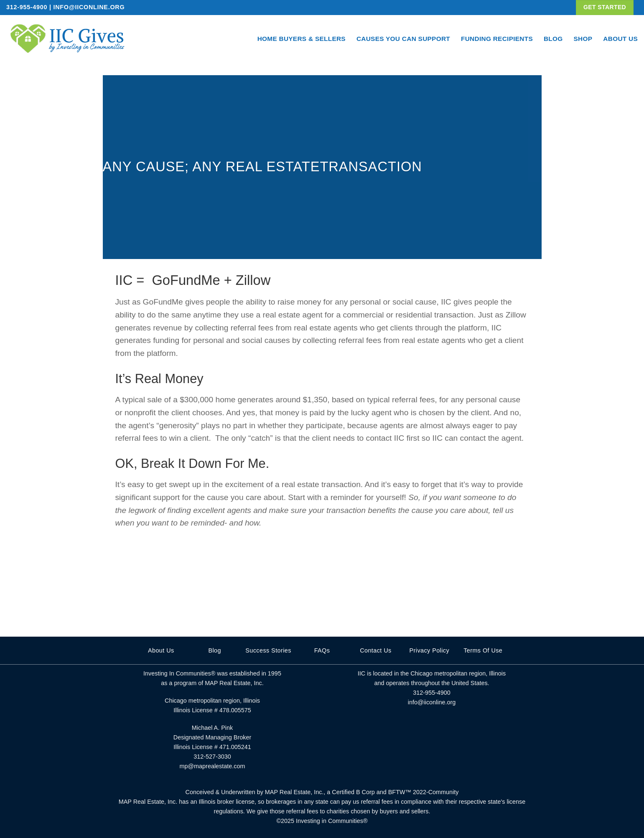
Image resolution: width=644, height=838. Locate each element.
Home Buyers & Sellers (302, 39)
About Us (620, 39)
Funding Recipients (497, 39)
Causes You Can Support (403, 39)
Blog (553, 39)
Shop (583, 39)
